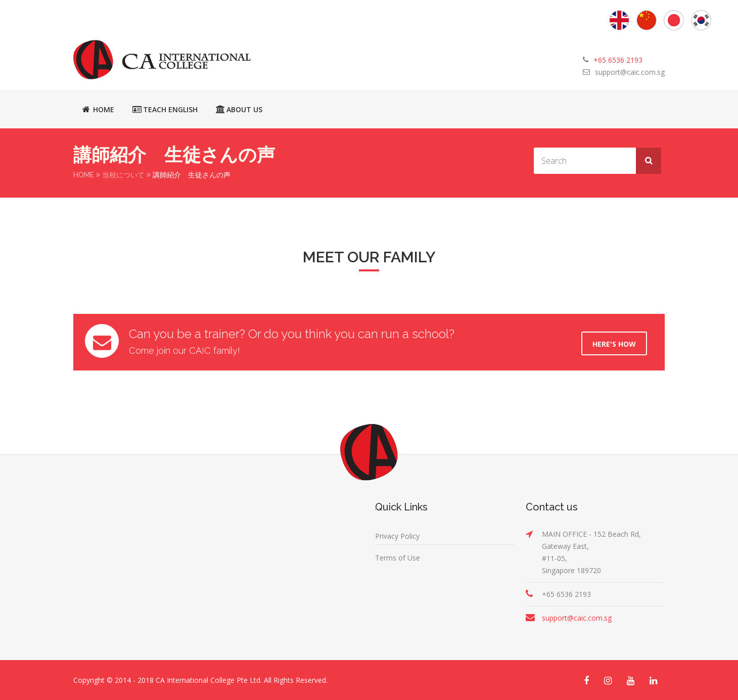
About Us (239, 109)
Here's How (614, 343)
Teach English (165, 109)
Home (98, 109)
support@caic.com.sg (630, 72)
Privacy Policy (397, 535)
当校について (123, 175)
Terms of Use (398, 557)
